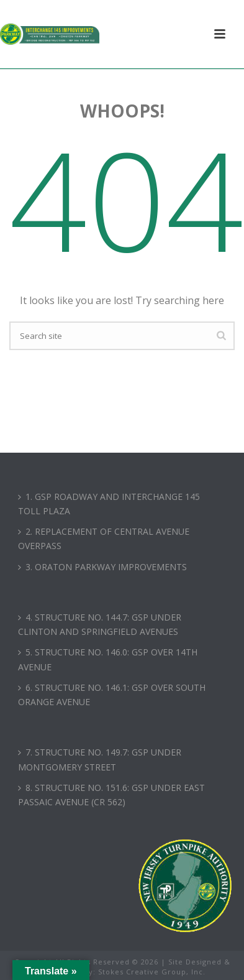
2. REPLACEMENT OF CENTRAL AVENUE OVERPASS (104, 539)
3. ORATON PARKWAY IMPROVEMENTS (102, 567)
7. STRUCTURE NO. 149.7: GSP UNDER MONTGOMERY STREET (100, 759)
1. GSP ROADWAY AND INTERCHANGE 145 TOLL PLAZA (109, 504)
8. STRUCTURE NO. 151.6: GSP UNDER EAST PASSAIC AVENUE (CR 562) (111, 795)
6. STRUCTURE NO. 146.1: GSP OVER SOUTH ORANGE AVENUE (112, 695)
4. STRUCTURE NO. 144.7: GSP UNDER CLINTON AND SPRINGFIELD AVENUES (100, 624)
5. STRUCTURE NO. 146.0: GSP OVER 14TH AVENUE (108, 659)
